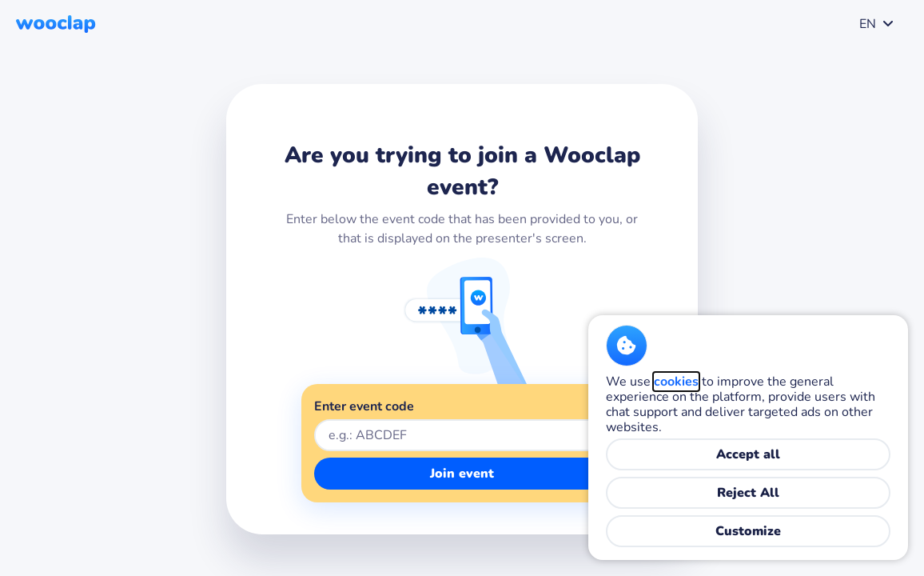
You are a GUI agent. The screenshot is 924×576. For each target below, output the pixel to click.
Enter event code (364, 406)
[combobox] (873, 24)
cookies (676, 382)
